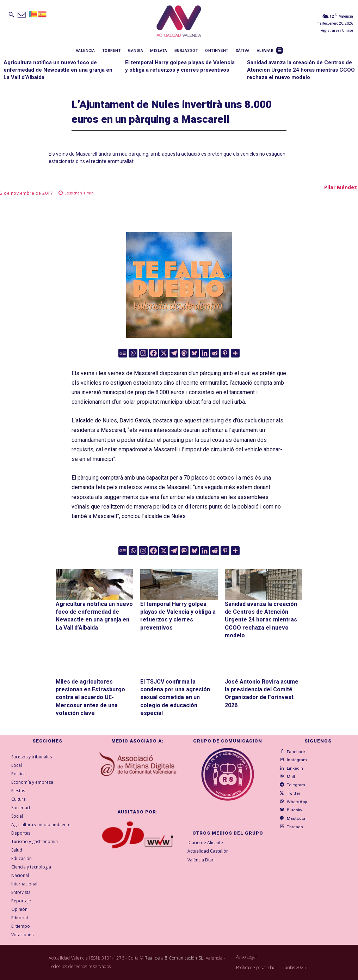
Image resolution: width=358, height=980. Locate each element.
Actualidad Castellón (208, 851)
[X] (164, 353)
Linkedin (292, 766)
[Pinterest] (225, 353)
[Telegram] (174, 353)
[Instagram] (143, 353)
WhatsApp (294, 796)
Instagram (294, 759)
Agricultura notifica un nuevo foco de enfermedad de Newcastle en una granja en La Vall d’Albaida (58, 70)
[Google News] (123, 353)
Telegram (293, 781)
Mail (289, 774)
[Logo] (179, 22)
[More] (235, 353)
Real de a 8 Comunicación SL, (174, 958)
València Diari (201, 860)
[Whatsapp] (133, 353)
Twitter (291, 789)
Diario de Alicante (205, 843)
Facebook (293, 751)
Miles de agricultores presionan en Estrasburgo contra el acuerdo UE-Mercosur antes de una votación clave (90, 698)
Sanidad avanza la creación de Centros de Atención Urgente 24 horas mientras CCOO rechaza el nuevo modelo (301, 70)
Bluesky (292, 803)
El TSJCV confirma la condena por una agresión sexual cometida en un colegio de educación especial (175, 698)
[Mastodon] (184, 353)
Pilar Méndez (341, 187)
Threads (292, 818)
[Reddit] (215, 353)
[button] (11, 14)
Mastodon (294, 811)
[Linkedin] (205, 353)
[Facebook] (153, 353)
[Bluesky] (194, 353)
